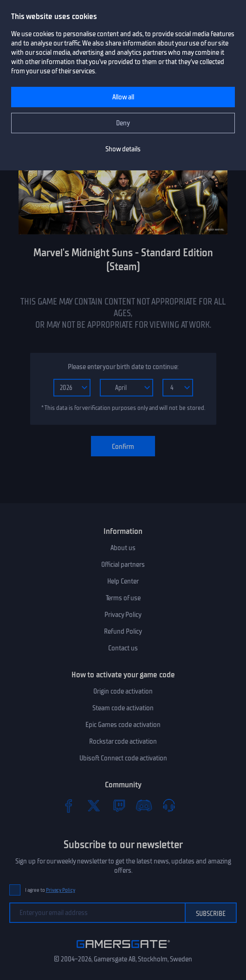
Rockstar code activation (123, 741)
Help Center (123, 581)
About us (123, 548)
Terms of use (123, 598)
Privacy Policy (123, 615)
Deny (123, 123)
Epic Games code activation (123, 725)
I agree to (50, 890)
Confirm (123, 447)
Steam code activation (123, 708)
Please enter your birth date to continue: (123, 367)
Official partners (123, 565)
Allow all (123, 97)
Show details (123, 149)
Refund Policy (123, 631)
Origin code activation (123, 691)
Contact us (123, 648)
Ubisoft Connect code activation (123, 758)
